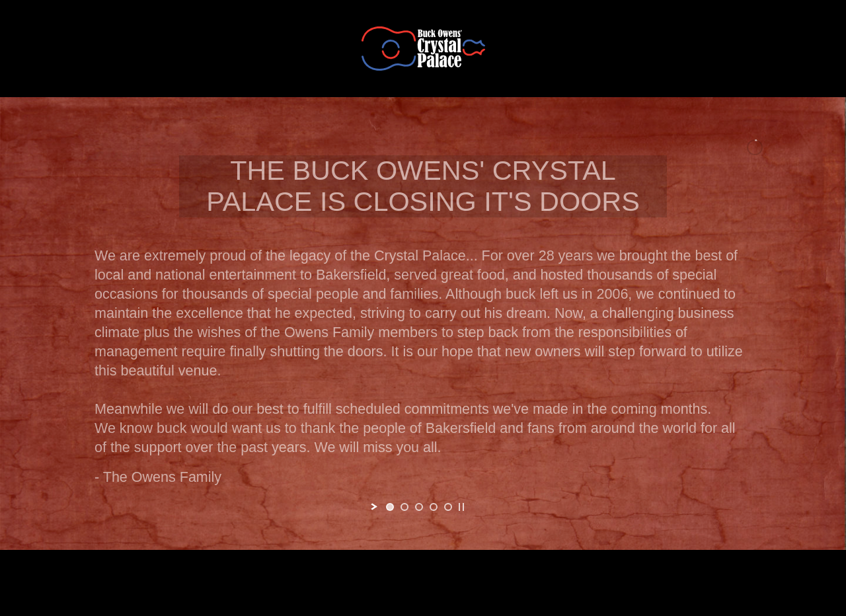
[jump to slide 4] (434, 507)
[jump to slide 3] (419, 507)
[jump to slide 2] (404, 507)
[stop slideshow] (461, 507)
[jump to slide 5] (448, 507)
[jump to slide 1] (390, 507)
